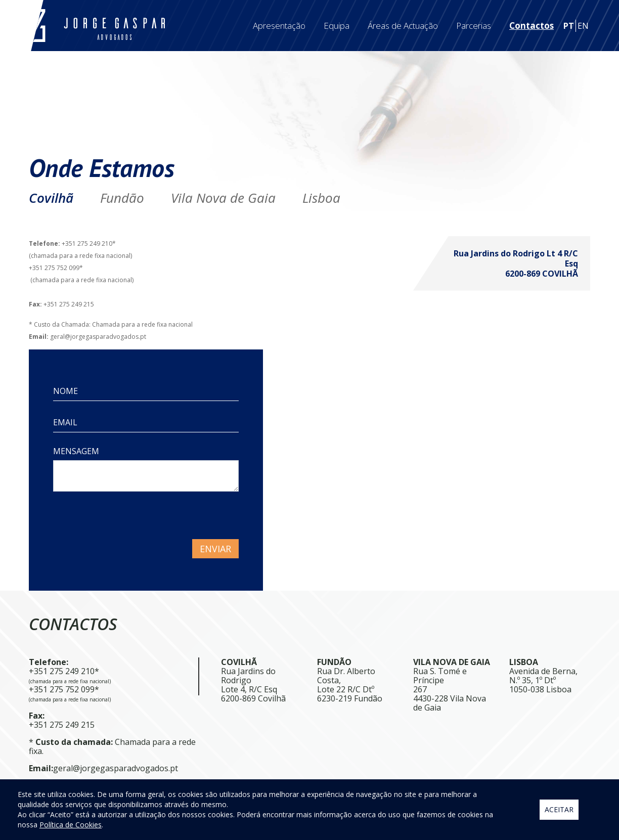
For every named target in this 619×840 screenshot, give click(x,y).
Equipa (337, 26)
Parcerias (474, 26)
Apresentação (279, 26)
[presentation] (130, 519)
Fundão (122, 198)
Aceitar (559, 809)
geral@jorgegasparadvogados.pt (116, 768)
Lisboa (321, 198)
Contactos (532, 26)
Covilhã (51, 198)
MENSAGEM (76, 451)
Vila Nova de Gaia (223, 198)
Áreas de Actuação (403, 26)
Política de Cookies (71, 825)
